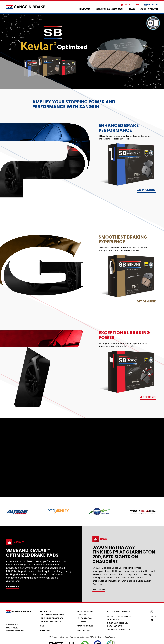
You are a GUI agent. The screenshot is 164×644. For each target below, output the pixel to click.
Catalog (153, 5)
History (82, 615)
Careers (82, 621)
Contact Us (83, 630)
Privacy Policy (12, 628)
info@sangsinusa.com (119, 629)
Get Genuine (146, 301)
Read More (12, 586)
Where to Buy (131, 5)
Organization (85, 618)
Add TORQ (148, 397)
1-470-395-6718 (115, 626)
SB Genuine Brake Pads (52, 618)
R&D (42, 626)
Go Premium (146, 190)
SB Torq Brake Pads (51, 621)
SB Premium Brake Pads (52, 615)
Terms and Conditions (15, 630)
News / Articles (85, 626)
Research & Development (110, 9)
